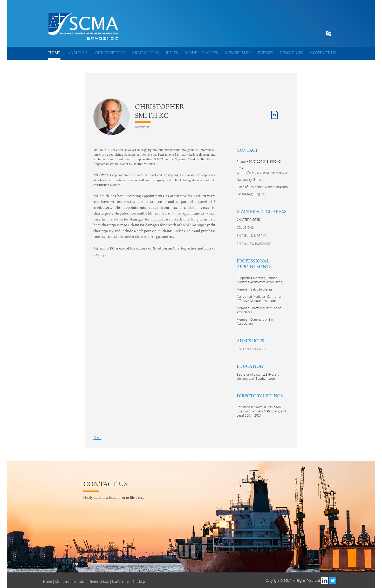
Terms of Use (99, 582)
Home (47, 582)
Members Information (71, 582)
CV (274, 113)
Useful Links (121, 582)
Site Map (139, 582)
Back (97, 438)
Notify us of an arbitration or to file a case (114, 498)
